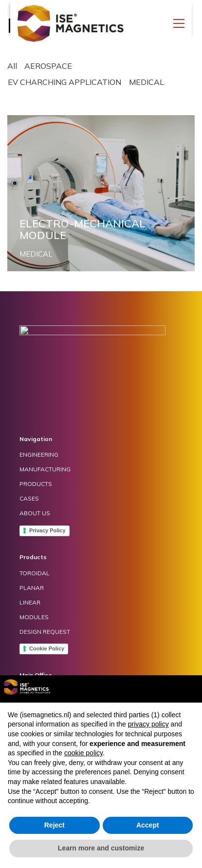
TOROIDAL (35, 573)
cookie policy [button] (83, 753)
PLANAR (32, 588)
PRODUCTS (36, 484)
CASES (29, 498)
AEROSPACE (48, 66)
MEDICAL (147, 82)
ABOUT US (35, 513)
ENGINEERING (39, 454)
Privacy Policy (47, 530)
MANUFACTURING (45, 469)
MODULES (34, 617)
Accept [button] (148, 825)
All (12, 66)
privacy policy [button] (148, 724)
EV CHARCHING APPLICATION (64, 82)
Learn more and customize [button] (101, 848)
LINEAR (30, 602)
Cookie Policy (47, 648)
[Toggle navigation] (179, 23)
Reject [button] (55, 825)
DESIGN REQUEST (45, 632)
